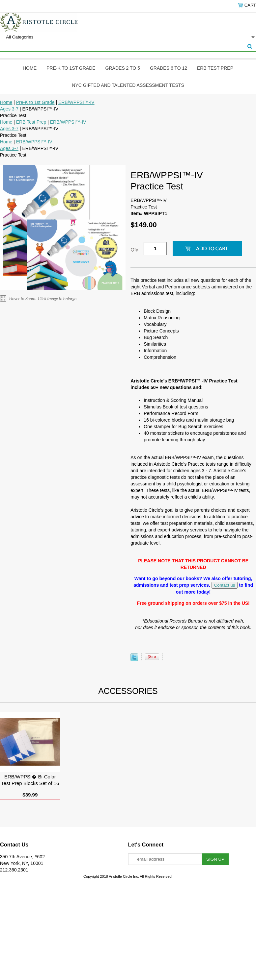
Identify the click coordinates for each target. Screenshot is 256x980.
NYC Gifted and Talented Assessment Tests (128, 85)
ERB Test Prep (215, 68)
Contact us (225, 585)
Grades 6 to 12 (169, 68)
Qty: (135, 249)
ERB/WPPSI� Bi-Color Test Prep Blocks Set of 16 (30, 780)
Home (30, 68)
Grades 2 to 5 (123, 68)
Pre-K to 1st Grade (71, 68)
